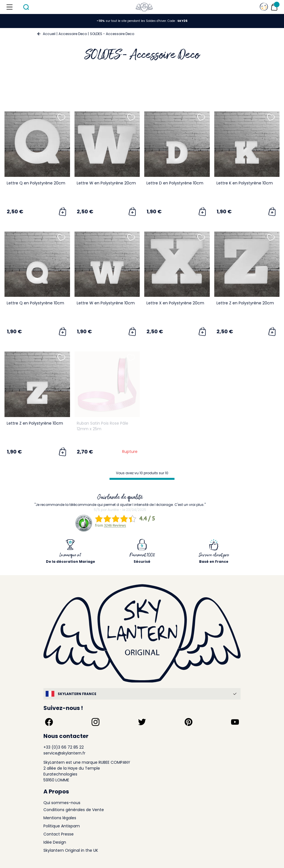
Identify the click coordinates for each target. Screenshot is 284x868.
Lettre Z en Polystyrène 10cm (35, 423)
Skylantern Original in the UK (71, 850)
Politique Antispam (62, 826)
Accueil (49, 34)
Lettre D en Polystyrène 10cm (175, 183)
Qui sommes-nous (62, 803)
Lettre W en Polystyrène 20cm (106, 183)
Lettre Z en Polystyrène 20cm (245, 303)
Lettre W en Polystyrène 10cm (106, 303)
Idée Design (55, 842)
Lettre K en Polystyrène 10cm (245, 183)
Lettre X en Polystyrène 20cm (175, 303)
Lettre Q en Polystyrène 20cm (36, 183)
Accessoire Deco (73, 34)
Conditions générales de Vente (74, 810)
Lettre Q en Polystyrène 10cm (35, 303)
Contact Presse (59, 834)
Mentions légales (60, 818)
